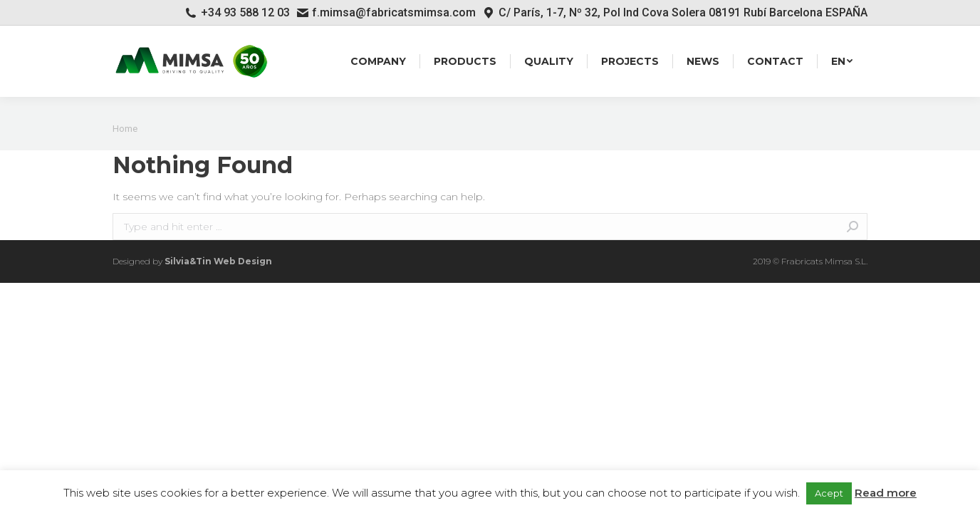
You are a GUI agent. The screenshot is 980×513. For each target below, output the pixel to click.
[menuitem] (378, 61)
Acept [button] (829, 493)
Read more (886, 493)
